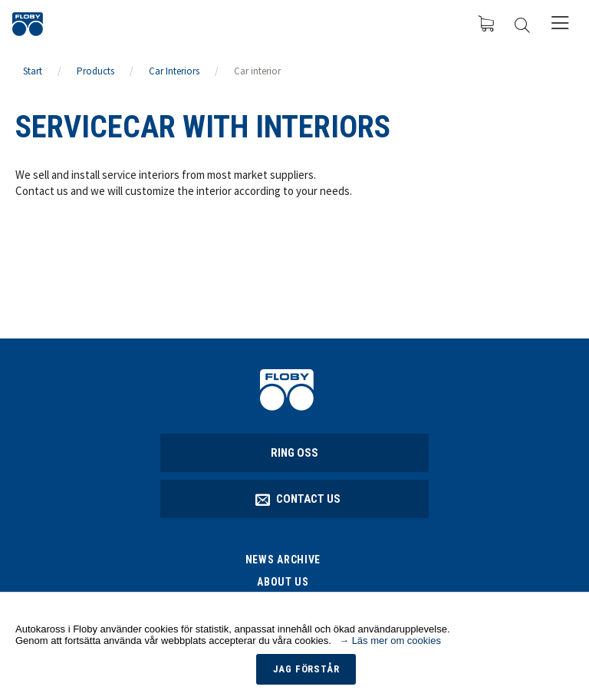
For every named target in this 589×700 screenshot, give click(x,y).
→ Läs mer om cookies (390, 641)
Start (33, 71)
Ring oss (294, 453)
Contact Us (299, 499)
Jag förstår (306, 669)
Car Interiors (174, 71)
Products (95, 71)
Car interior (257, 71)
